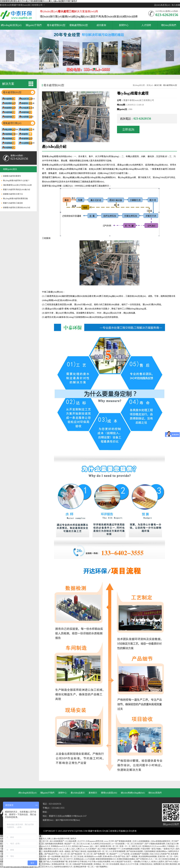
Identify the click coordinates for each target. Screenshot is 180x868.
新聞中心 (63, 793)
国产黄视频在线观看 (123, 841)
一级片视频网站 (101, 867)
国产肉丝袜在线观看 (135, 851)
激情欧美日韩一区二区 (109, 846)
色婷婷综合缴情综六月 (63, 867)
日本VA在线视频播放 (141, 841)
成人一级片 (95, 846)
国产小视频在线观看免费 (155, 844)
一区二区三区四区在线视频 (165, 859)
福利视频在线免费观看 (54, 844)
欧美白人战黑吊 (158, 862)
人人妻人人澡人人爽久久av (74, 849)
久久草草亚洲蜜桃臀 (118, 851)
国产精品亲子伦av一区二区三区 (57, 854)
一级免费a (136, 862)
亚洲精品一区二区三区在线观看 (107, 864)
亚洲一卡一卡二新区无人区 (131, 846)
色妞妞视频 (92, 851)
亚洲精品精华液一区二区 (62, 864)
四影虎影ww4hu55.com (53, 849)
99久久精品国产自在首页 (121, 862)
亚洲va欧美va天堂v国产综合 (114, 856)
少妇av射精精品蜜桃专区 (161, 841)
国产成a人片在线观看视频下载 (56, 862)
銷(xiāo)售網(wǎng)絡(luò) (133, 793)
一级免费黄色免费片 (50, 851)
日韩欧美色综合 (146, 864)
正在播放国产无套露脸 (140, 854)
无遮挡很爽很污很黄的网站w (156, 851)
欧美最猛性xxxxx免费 (93, 856)
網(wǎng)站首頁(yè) (27, 793)
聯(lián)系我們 (155, 793)
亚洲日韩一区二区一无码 (168, 856)
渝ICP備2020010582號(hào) (68, 820)
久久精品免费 (71, 841)
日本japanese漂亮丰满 (95, 841)
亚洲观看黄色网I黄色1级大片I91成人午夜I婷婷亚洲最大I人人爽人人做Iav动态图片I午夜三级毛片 (39, 1)
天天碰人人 (146, 862)
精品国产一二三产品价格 (120, 854)
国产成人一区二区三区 (40, 841)
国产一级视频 (132, 856)
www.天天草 (109, 841)
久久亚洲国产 (91, 849)
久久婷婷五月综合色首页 (101, 844)
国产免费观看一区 (101, 854)
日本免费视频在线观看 (131, 849)
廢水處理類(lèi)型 (170, 85)
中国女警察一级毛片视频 (151, 849)
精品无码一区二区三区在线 (73, 856)
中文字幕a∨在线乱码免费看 (99, 862)
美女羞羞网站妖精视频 (148, 856)
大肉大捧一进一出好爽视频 (50, 856)
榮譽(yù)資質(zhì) (109, 793)
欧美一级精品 (65, 851)
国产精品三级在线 (79, 851)
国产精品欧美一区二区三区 (82, 854)
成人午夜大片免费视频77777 (109, 849)
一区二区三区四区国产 (135, 844)
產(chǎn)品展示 (78, 793)
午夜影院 (25, 867)
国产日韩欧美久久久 (145, 859)
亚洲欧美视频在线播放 (126, 859)
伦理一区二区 (103, 851)
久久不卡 (81, 841)
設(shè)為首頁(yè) (162, 5)
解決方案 (158, 85)
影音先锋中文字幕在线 (78, 862)
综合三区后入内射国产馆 (160, 854)
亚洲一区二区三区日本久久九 (41, 867)
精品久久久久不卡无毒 (130, 864)
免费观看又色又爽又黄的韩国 (165, 864)
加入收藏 (176, 5)
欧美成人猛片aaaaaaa (81, 846)
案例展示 (93, 793)
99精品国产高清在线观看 (83, 864)
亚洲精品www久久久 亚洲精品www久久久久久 (53, 846)
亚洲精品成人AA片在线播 (84, 859)
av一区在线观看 (118, 844)
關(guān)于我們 (47, 793)
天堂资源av (46, 864)
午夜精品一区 (173, 846)
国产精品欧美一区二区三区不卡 (60, 859)
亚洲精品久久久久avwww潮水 (154, 846)
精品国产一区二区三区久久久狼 (77, 844)
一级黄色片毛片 (169, 849)
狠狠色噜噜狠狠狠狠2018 (106, 859)
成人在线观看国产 (57, 841)
